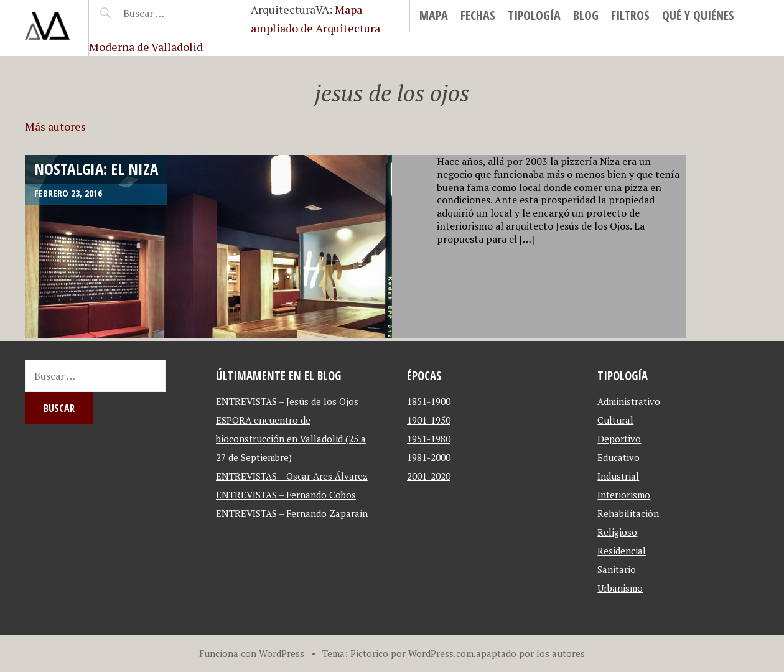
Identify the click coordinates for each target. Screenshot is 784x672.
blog (586, 15)
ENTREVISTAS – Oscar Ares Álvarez (292, 476)
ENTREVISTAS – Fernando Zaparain (292, 513)
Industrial (618, 476)
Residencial (622, 551)
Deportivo (619, 439)
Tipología (534, 15)
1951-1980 (429, 439)
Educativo (618, 457)
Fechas (478, 15)
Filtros (630, 15)
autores (568, 653)
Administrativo (629, 401)
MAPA (434, 15)
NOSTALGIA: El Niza (96, 169)
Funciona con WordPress (252, 653)
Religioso (617, 532)
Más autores (55, 126)
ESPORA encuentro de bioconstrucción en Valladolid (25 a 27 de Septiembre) (291, 439)
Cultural (615, 420)
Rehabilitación (628, 513)
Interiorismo (624, 495)
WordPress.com (441, 653)
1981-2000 (429, 457)
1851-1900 (429, 401)
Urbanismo (620, 588)
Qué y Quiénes (698, 15)
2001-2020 (429, 476)
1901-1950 (429, 420)
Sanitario (617, 569)
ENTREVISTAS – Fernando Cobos (286, 495)
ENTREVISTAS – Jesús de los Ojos (287, 401)
